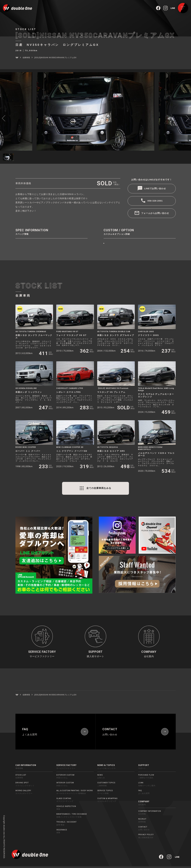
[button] (5, 118)
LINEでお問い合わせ (155, 189)
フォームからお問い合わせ (155, 213)
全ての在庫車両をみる (99, 488)
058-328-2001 (155, 201)
